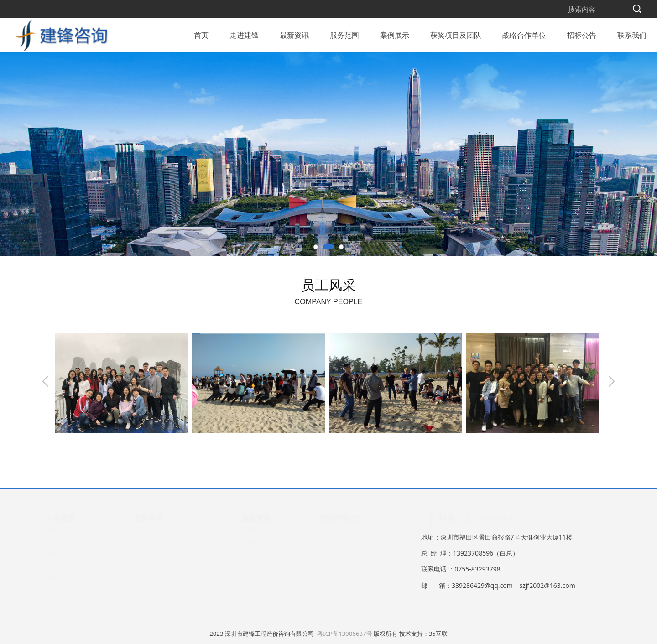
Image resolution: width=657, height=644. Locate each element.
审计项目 (155, 578)
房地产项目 (158, 544)
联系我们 (632, 34)
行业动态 (263, 542)
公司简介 (68, 531)
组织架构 (68, 588)
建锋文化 (68, 553)
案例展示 (395, 34)
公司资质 (68, 577)
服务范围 (344, 34)
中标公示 (340, 542)
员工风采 (68, 542)
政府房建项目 (162, 555)
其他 (149, 590)
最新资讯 (294, 34)
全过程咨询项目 (168, 531)
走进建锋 (244, 34)
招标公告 (582, 34)
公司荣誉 (68, 565)
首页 (201, 34)
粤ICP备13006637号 (345, 634)
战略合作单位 (524, 34)
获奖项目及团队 (456, 34)
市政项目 (155, 567)
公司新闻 (263, 531)
